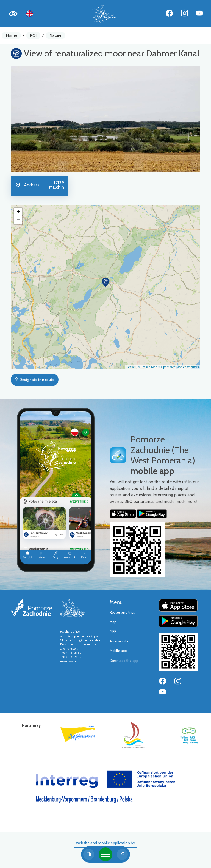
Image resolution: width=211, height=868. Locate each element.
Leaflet (131, 367)
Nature (55, 35)
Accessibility (119, 641)
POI (33, 35)
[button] (105, 282)
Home (12, 35)
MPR (113, 632)
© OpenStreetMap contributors (178, 367)
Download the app (124, 661)
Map (113, 622)
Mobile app (118, 651)
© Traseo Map (147, 367)
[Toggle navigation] (105, 854)
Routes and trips (122, 612)
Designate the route (34, 380)
